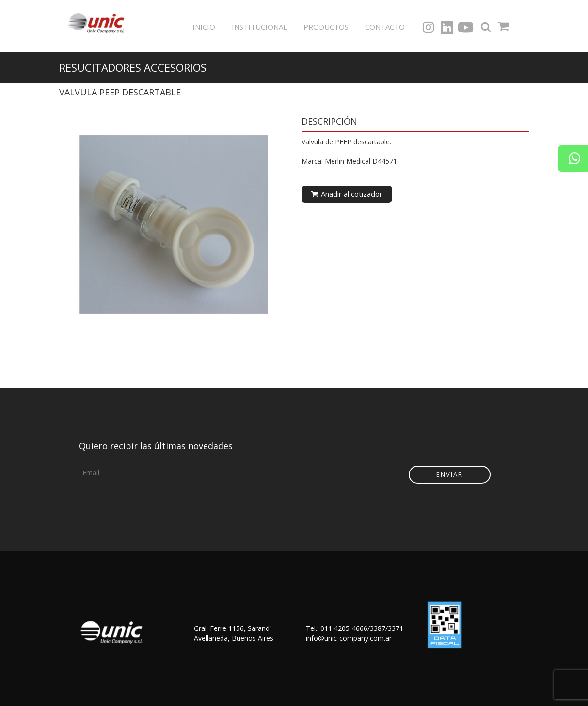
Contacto (385, 27)
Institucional (259, 27)
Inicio (204, 27)
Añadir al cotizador (347, 194)
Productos (326, 27)
